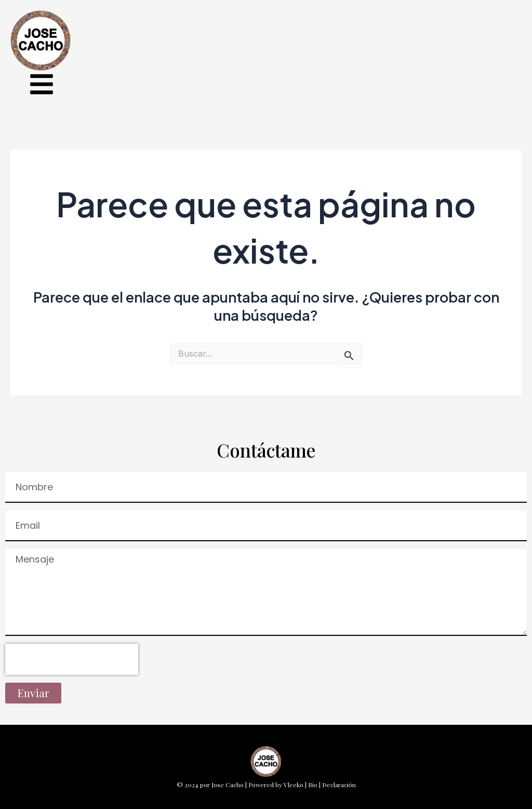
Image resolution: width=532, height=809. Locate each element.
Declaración (339, 785)
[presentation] (72, 659)
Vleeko (294, 785)
